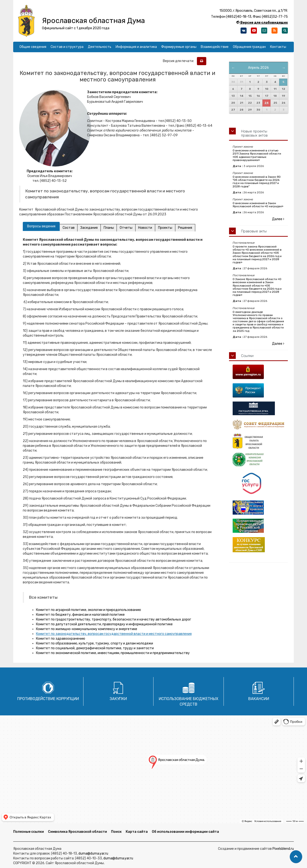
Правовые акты (254, 231)
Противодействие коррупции (48, 699)
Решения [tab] (189, 228)
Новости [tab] (148, 228)
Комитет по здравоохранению (61, 639)
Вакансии (259, 699)
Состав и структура (67, 47)
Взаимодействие (215, 47)
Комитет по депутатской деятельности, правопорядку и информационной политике (104, 624)
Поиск (116, 832)
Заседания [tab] (90, 228)
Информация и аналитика (136, 47)
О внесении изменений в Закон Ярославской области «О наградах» (258, 205)
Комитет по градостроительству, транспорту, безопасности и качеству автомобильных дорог (114, 619)
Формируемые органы (179, 47)
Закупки (118, 699)
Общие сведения (33, 47)
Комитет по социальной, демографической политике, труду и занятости (95, 648)
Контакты (278, 47)
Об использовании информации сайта (185, 832)
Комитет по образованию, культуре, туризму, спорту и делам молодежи (94, 643)
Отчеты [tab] (128, 228)
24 (267, 103)
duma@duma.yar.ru (93, 854)
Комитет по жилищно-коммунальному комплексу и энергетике (87, 629)
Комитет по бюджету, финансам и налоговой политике (80, 615)
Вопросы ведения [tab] (41, 226)
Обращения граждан (249, 47)
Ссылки (247, 356)
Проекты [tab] (168, 228)
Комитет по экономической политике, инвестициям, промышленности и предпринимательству (113, 653)
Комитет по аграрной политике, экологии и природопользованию (89, 610)
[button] (296, 857)
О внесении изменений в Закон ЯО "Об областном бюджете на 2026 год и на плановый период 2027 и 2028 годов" (257, 182)
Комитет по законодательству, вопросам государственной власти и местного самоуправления (114, 634)
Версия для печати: (180, 61)
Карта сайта (137, 832)
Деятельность (100, 47)
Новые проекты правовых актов (254, 133)
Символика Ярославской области (77, 832)
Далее (278, 219)
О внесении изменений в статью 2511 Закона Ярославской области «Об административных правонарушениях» (257, 155)
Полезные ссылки (29, 832)
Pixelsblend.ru (283, 849)
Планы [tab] (110, 228)
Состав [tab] (69, 228)
